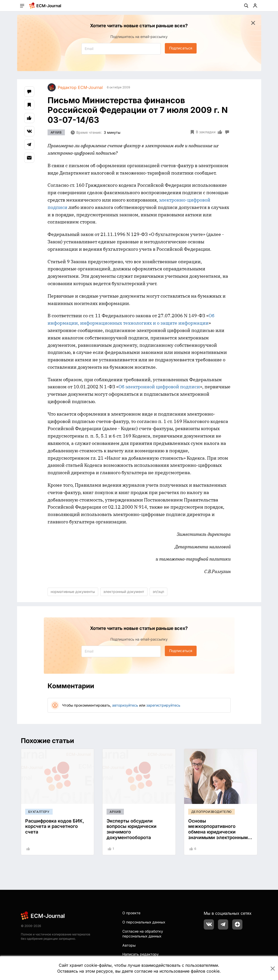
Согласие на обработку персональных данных (143, 934)
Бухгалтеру (39, 812)
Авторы (129, 945)
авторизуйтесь (125, 705)
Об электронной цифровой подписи (159, 387)
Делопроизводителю (211, 812)
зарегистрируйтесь (163, 705)
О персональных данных (144, 922)
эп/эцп (158, 592)
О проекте (131, 913)
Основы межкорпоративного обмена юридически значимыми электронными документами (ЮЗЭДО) (219, 832)
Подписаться (181, 48)
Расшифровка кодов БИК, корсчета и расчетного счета (55, 826)
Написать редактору (141, 954)
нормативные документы (73, 592)
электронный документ (124, 592)
